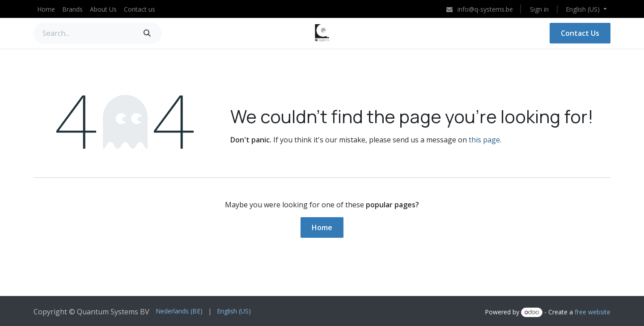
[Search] (147, 33)
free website (593, 312)
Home (322, 227)
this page (484, 140)
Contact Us (580, 33)
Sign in (539, 9)
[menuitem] (46, 9)
